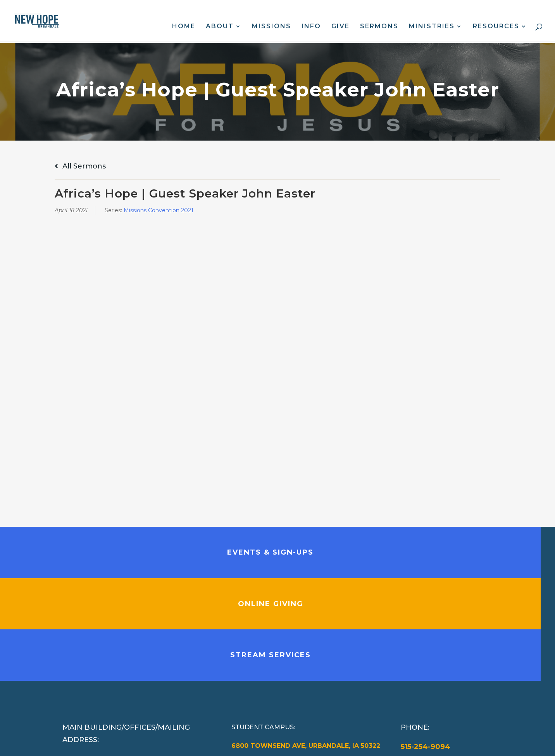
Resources (496, 27)
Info (311, 27)
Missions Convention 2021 (159, 210)
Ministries (432, 27)
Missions (271, 27)
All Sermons (80, 166)
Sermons (379, 27)
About (220, 27)
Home (184, 27)
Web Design (220, 744)
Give (340, 27)
